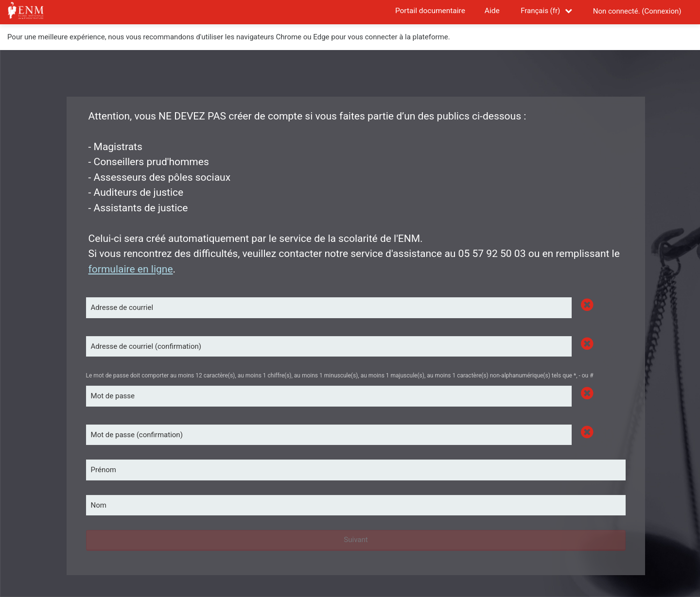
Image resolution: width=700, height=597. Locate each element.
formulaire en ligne (131, 269)
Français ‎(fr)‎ (540, 11)
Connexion (661, 11)
